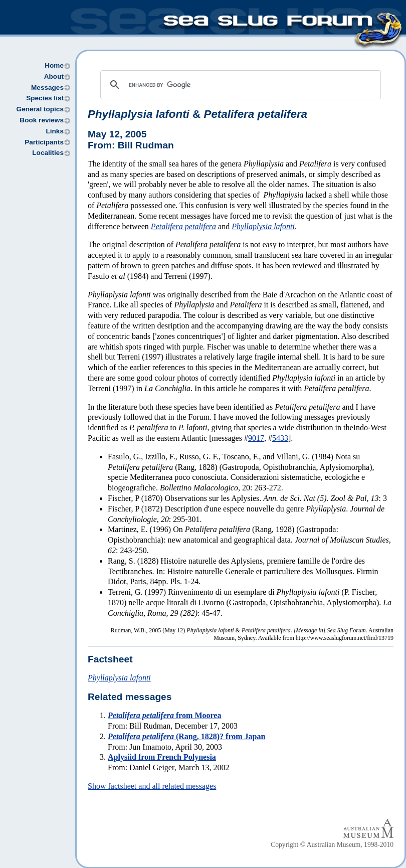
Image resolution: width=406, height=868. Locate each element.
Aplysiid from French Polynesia (162, 757)
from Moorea (164, 715)
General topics (40, 109)
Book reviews (42, 120)
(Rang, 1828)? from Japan (186, 736)
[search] (239, 85)
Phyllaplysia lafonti (263, 226)
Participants (44, 142)
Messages (47, 88)
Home (54, 65)
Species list (45, 98)
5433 (280, 438)
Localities (48, 153)
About (54, 76)
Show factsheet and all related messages (152, 786)
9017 (256, 438)
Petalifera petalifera (183, 226)
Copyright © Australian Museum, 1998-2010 (332, 845)
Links (55, 131)
